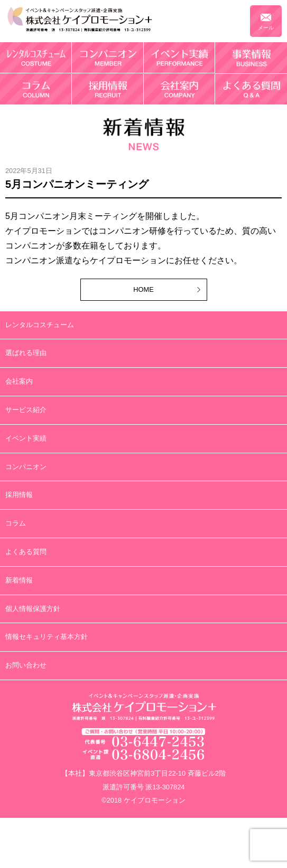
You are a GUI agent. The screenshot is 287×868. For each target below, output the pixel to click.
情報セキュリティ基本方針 (47, 637)
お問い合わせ (26, 665)
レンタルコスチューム (40, 325)
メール (266, 28)
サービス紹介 (26, 410)
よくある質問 (26, 552)
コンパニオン (26, 467)
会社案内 (19, 381)
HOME (143, 289)
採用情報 (19, 495)
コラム (16, 523)
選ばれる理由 (26, 353)
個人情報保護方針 (33, 609)
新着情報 (19, 580)
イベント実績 (26, 438)
